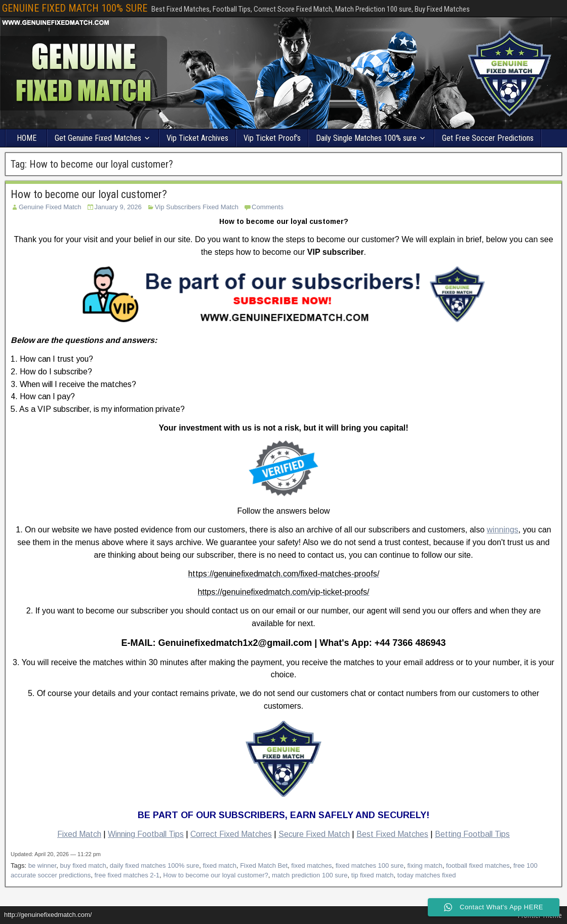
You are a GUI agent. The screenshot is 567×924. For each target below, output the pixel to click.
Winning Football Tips (146, 834)
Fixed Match (79, 834)
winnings (503, 530)
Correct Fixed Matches (231, 834)
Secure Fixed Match (314, 834)
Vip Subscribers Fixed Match (197, 207)
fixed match (219, 865)
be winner (43, 865)
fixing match (424, 865)
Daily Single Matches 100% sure (366, 138)
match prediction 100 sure (310, 875)
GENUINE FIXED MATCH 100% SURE (75, 8)
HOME (27, 138)
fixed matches (311, 865)
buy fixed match (83, 865)
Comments (268, 207)
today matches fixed (427, 875)
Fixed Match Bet (264, 865)
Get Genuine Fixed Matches (98, 138)
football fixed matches (478, 865)
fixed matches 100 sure (370, 865)
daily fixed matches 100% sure (154, 865)
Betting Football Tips (472, 834)
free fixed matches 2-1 (127, 875)
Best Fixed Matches (392, 834)
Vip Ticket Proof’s (272, 138)
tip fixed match (373, 875)
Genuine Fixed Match (50, 207)
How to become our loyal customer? (89, 194)
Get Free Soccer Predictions (488, 138)
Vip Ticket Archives (197, 138)
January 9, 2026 (118, 207)
